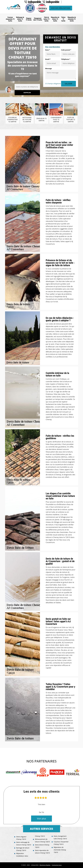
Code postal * (66, 50)
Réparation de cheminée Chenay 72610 (60, 850)
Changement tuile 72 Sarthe (38, 19)
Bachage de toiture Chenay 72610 (23, 849)
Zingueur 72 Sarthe (29, 19)
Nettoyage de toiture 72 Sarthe (20, 19)
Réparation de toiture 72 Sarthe (55, 19)
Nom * (48, 50)
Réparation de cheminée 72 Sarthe (72, 19)
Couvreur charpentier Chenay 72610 (61, 843)
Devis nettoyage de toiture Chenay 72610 (24, 843)
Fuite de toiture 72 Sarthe (47, 19)
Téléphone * (66, 59)
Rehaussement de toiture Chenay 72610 (42, 840)
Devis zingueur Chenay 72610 (21, 838)
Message (49, 68)
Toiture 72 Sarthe (63, 19)
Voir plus (42, 819)
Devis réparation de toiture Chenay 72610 (42, 852)
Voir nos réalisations (61, 8)
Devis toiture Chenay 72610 (42, 846)
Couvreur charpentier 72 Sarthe (10, 19)
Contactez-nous (57, 865)
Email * (48, 59)
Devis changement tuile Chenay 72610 (60, 837)
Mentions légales (45, 865)
